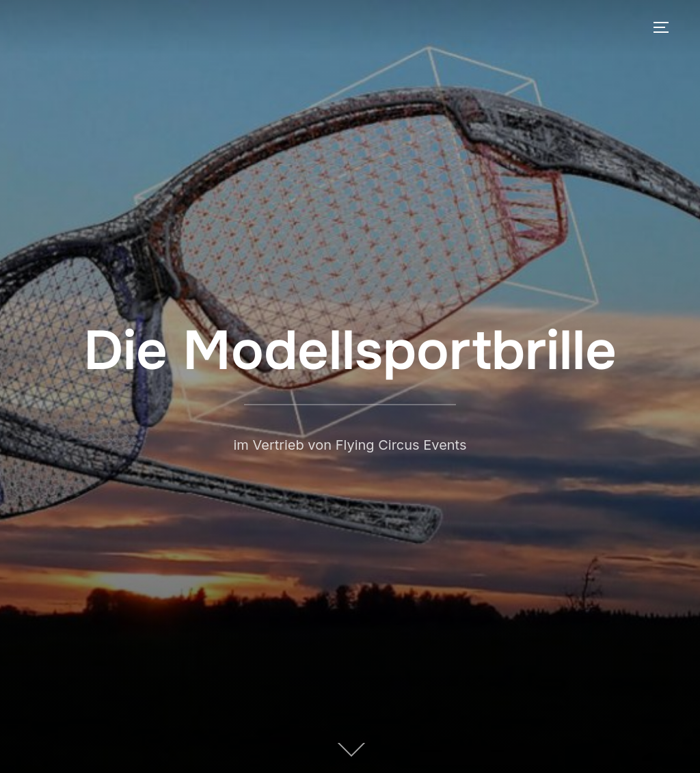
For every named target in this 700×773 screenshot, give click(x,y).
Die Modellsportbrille (350, 351)
